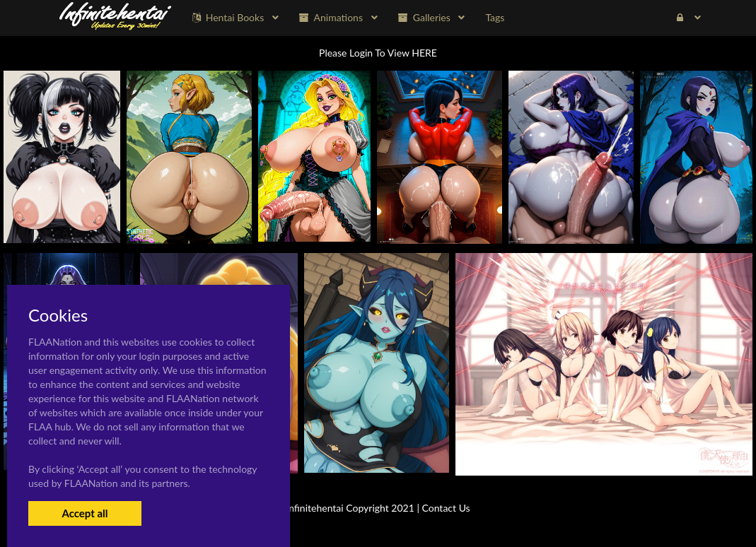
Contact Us (446, 508)
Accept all (85, 513)
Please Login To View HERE (378, 53)
